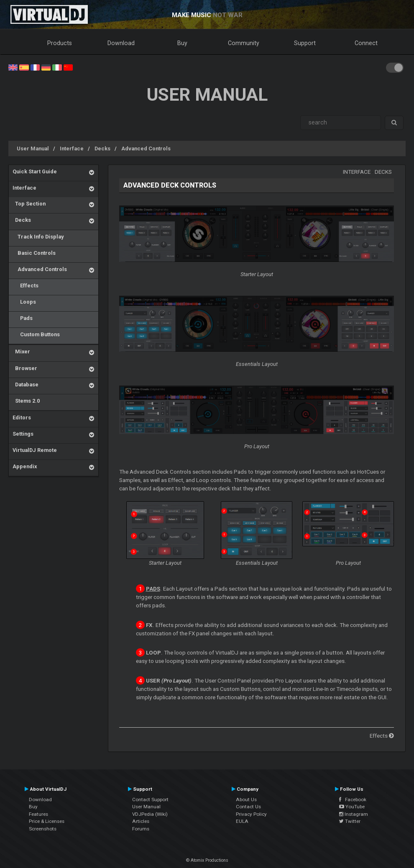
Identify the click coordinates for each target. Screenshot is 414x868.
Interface (72, 148)
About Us (246, 799)
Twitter (350, 821)
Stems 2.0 (26, 401)
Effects (26, 286)
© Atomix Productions (207, 860)
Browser (25, 368)
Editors (22, 418)
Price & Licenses (47, 821)
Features (38, 814)
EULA (242, 821)
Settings (23, 434)
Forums (141, 829)
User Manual (33, 148)
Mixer (21, 352)
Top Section (29, 204)
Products (60, 43)
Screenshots (43, 829)
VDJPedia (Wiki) (150, 814)
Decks (102, 148)
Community (244, 43)
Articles (141, 821)
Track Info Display (38, 237)
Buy (182, 43)
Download (121, 43)
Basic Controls (34, 253)
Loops (24, 302)
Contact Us (248, 807)
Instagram (354, 814)
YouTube (352, 807)
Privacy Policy (251, 814)
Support (305, 43)
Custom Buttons (36, 334)
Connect (366, 43)
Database (26, 385)
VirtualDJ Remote (35, 450)
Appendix (25, 466)
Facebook (353, 799)
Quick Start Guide (35, 171)
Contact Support (150, 799)
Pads (23, 318)
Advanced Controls (146, 148)
